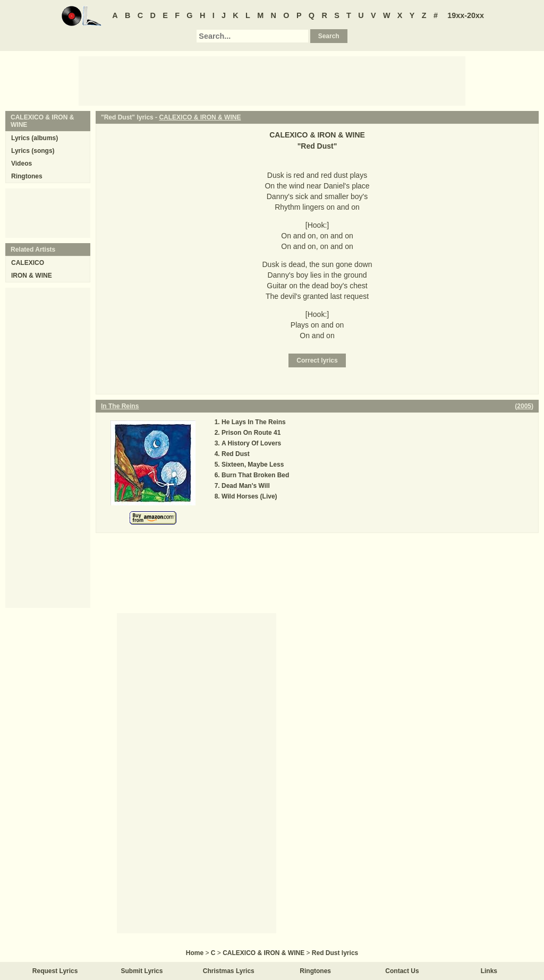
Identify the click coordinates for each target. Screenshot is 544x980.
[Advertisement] (272, 80)
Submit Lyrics (142, 971)
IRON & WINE (32, 276)
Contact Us (402, 971)
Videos (22, 164)
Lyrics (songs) (33, 151)
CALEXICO (28, 263)
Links (489, 971)
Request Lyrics (55, 971)
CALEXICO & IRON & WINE (200, 117)
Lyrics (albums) (35, 138)
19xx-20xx (466, 15)
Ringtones (27, 176)
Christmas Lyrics (229, 971)
